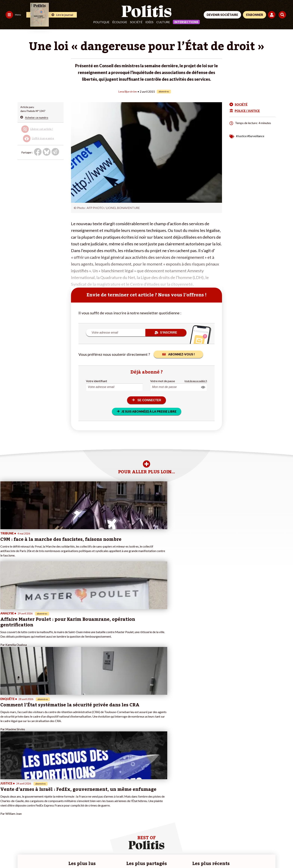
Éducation (30, 804)
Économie (30, 800)
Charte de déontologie (56, 855)
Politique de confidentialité (111, 855)
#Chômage (102, 808)
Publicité (137, 855)
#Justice (241, 136)
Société (136, 22)
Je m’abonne (56, 800)
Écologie (120, 22)
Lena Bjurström (128, 91)
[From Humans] (243, 848)
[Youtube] (261, 840)
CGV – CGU (82, 855)
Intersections (186, 22)
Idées (149, 22)
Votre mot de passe (163, 381)
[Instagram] (273, 840)
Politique (101, 22)
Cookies (152, 855)
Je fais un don (57, 792)
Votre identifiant (97, 381)
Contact (7, 855)
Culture (163, 22)
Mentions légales (27, 855)
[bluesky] (250, 840)
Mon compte (56, 812)
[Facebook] (238, 840)
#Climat (100, 792)
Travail (28, 796)
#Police (100, 796)
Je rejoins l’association (62, 804)
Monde (28, 792)
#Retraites (102, 804)
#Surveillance (256, 136)
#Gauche (101, 800)
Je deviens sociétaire (61, 796)
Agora (5, 792)
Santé (28, 808)
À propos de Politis (60, 808)
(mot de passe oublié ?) (196, 381)
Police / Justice (33, 812)
